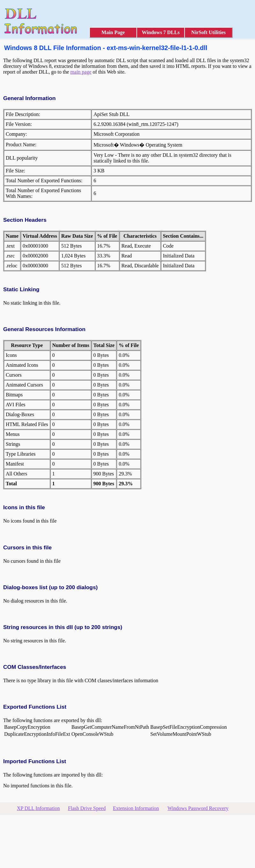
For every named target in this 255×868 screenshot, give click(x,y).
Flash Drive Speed (87, 808)
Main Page (113, 32)
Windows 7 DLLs (161, 32)
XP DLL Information (38, 808)
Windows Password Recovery (198, 808)
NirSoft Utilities (208, 32)
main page (81, 72)
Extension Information (136, 808)
